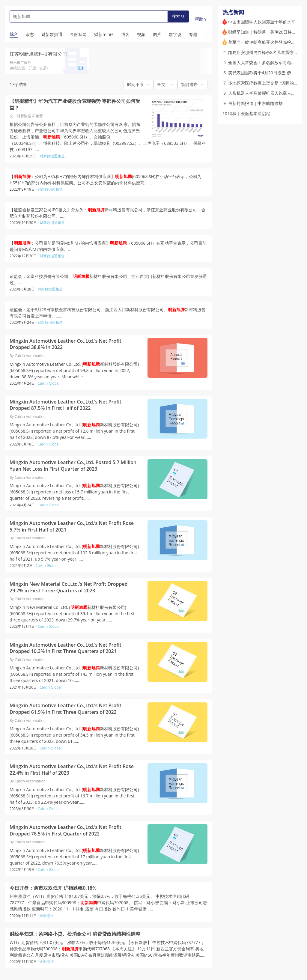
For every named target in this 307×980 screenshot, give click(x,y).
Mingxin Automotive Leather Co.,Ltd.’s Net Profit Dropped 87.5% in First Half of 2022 (66, 405)
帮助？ (201, 19)
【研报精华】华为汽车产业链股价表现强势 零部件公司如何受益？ (75, 104)
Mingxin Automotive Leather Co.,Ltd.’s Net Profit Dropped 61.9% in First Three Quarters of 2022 (66, 709)
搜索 (178, 16)
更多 (81, 68)
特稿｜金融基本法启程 (249, 113)
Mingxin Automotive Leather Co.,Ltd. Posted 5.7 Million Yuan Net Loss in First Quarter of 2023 (73, 466)
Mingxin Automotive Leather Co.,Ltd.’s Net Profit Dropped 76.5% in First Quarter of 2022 (66, 831)
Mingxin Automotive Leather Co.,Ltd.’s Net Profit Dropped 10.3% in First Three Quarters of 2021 (66, 648)
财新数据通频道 (52, 156)
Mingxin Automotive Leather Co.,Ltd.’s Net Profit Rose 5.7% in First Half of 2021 (72, 527)
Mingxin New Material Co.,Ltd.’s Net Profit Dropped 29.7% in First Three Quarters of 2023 (69, 587)
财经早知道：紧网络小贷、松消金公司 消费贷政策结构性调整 (75, 934)
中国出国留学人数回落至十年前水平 (262, 22)
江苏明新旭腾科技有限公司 (38, 54)
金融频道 (47, 916)
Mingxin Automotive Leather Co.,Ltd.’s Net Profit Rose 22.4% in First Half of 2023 (72, 770)
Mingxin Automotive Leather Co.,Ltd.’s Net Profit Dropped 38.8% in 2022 (66, 344)
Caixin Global (48, 383)
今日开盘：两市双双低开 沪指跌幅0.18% (53, 888)
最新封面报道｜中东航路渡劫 (255, 103)
